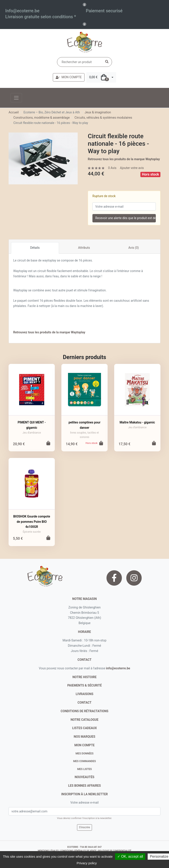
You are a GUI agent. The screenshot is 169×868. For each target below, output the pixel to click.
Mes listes (84, 769)
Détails (35, 248)
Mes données (84, 754)
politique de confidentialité (115, 851)
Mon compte (84, 745)
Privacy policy (87, 863)
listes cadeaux (84, 728)
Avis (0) (133, 248)
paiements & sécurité (85, 685)
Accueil (14, 112)
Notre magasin (84, 599)
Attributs (84, 248)
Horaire (85, 632)
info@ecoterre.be (118, 668)
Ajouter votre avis (132, 168)
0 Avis (112, 168)
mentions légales (48, 851)
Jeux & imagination (98, 112)
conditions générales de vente (78, 851)
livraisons (84, 694)
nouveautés (84, 777)
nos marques (84, 737)
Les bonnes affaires (84, 786)
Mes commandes (84, 761)
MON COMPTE (69, 77)
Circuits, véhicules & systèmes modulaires (103, 118)
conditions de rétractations (85, 711)
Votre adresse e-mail (84, 803)
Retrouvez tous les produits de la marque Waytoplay (124, 159)
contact (84, 660)
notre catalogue (85, 720)
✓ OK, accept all (130, 856)
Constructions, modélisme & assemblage (42, 118)
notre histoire (84, 677)
